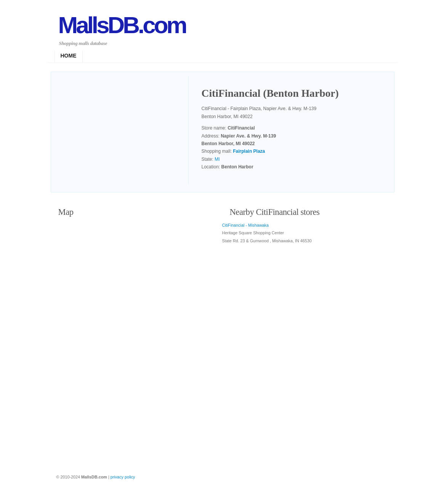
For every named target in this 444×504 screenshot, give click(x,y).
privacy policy (123, 477)
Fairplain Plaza (249, 151)
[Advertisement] (123, 131)
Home (69, 56)
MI (217, 159)
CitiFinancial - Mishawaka (245, 225)
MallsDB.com (122, 25)
